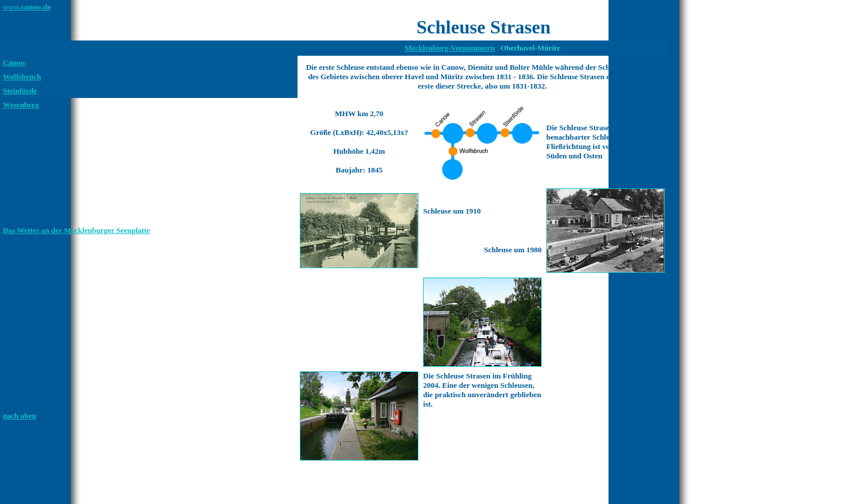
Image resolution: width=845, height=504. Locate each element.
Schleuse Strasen (484, 27)
